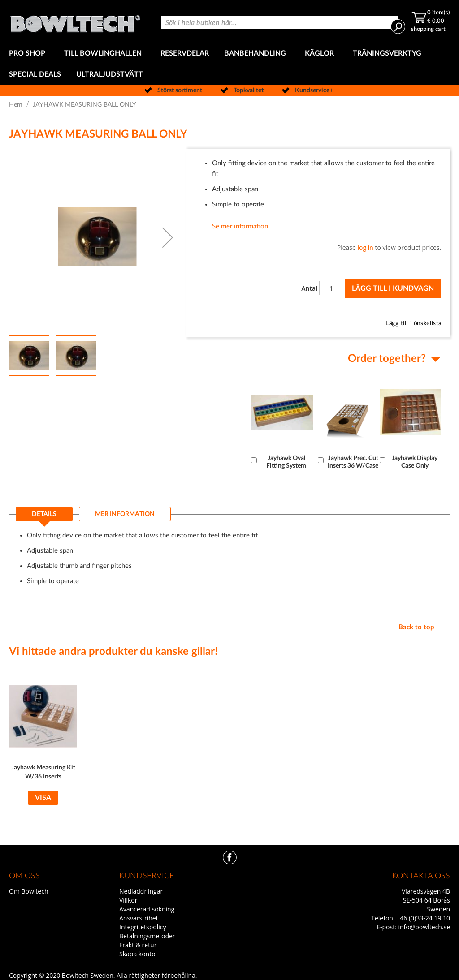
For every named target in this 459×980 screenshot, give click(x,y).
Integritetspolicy (143, 927)
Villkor (128, 900)
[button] (168, 237)
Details (44, 514)
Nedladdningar (141, 891)
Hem (16, 105)
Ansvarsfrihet (139, 918)
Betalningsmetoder (147, 936)
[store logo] (75, 21)
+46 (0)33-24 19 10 (423, 918)
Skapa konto (137, 954)
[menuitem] (29, 54)
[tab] (44, 517)
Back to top (416, 627)
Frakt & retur (138, 945)
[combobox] (280, 22)
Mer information (125, 514)
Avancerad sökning (147, 909)
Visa (43, 798)
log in (366, 247)
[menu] (229, 64)
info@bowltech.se (424, 927)
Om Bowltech (28, 891)
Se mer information (240, 226)
